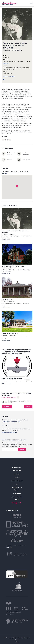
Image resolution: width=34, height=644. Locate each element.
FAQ (17, 486)
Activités (17, 476)
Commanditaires (17, 483)
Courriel (5, 76)
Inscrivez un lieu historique (9, 435)
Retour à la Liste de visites (10, 398)
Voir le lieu (4, 240)
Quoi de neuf (17, 496)
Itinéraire (6, 63)
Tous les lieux (17, 473)
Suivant (28, 408)
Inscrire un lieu (17, 490)
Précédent (7, 408)
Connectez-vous (17, 499)
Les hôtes (17, 480)
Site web (12, 76)
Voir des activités (16, 424)
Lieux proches (17, 470)
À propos (17, 492)
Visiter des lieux (6, 424)
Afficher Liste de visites (6, 384)
